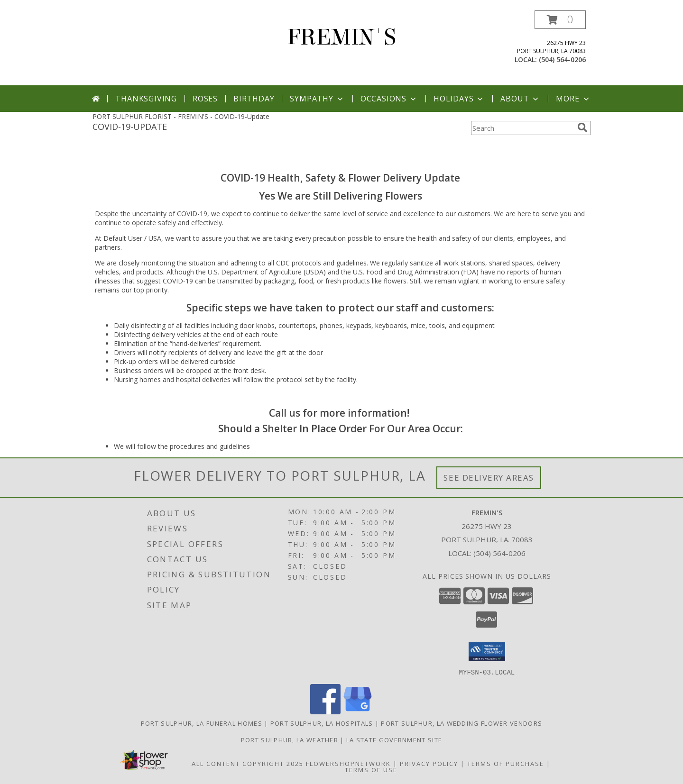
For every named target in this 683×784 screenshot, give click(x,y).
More (573, 99)
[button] (560, 20)
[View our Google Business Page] (358, 711)
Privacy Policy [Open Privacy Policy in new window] (429, 763)
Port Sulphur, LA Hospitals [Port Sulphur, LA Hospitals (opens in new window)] (322, 723)
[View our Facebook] (325, 711)
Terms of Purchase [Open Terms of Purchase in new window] (506, 763)
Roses (205, 99)
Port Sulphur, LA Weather (290, 739)
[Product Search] (522, 128)
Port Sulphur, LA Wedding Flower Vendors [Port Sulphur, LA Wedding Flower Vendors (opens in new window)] (461, 723)
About (520, 99)
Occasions (389, 99)
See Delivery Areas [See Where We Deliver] (489, 478)
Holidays (459, 99)
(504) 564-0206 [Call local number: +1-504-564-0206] (562, 59)
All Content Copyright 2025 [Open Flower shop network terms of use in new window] (248, 763)
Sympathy (317, 99)
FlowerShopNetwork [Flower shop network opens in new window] (348, 763)
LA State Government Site (394, 739)
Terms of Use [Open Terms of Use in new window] (371, 769)
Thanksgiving (146, 99)
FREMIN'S (342, 37)
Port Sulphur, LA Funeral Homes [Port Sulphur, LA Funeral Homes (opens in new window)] (202, 723)
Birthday (254, 99)
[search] (582, 128)
